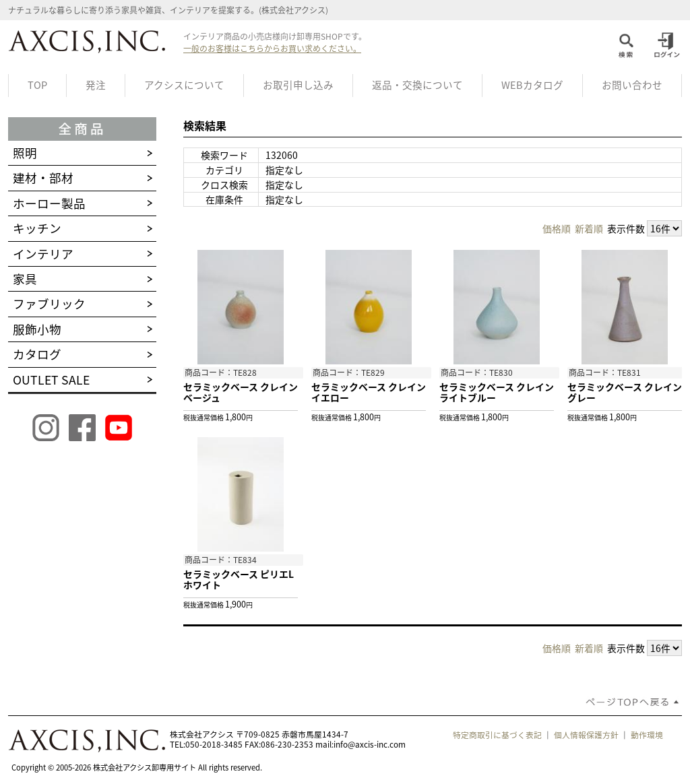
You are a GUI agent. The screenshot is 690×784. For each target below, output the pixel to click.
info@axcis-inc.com (370, 744)
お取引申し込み (298, 85)
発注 (96, 85)
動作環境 (647, 735)
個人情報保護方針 (586, 735)
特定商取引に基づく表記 (497, 735)
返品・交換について (417, 85)
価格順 (557, 228)
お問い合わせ (632, 85)
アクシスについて (184, 85)
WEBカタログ (532, 85)
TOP (37, 85)
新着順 (589, 228)
